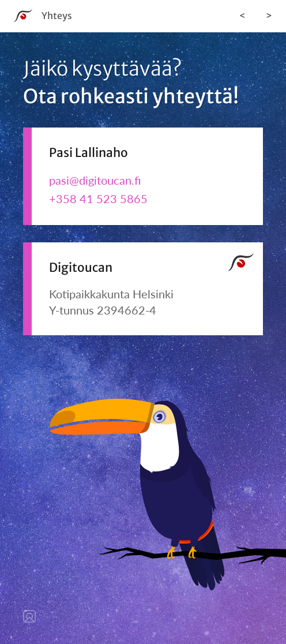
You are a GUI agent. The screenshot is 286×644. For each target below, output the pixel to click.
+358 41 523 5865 (98, 199)
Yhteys (57, 16)
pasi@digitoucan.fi (95, 180)
